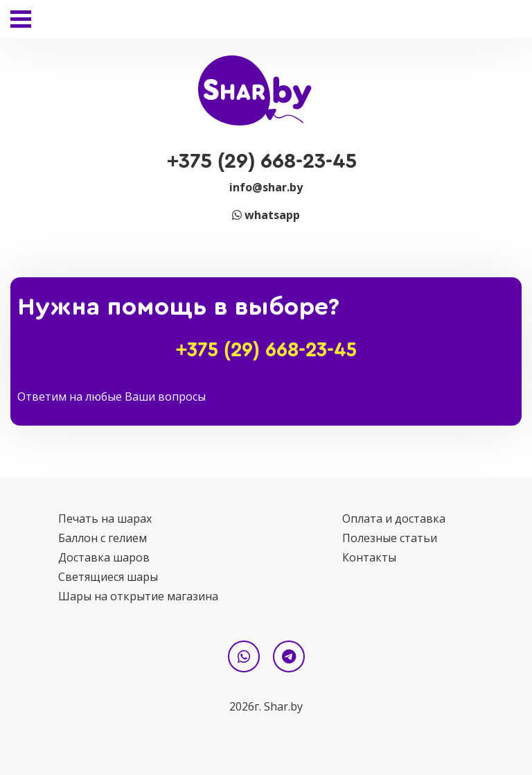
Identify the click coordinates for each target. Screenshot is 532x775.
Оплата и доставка (394, 519)
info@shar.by (266, 187)
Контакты (369, 557)
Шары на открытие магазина (138, 596)
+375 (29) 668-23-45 (262, 162)
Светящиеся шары (108, 577)
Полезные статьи (390, 538)
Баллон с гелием (103, 538)
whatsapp (266, 215)
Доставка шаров (104, 557)
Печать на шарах (105, 519)
